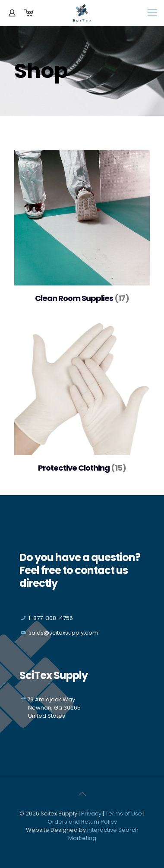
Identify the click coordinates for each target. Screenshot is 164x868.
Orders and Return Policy (82, 822)
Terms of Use (124, 814)
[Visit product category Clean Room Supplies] (82, 231)
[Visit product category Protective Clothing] (82, 400)
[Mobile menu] (152, 13)
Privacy (91, 814)
